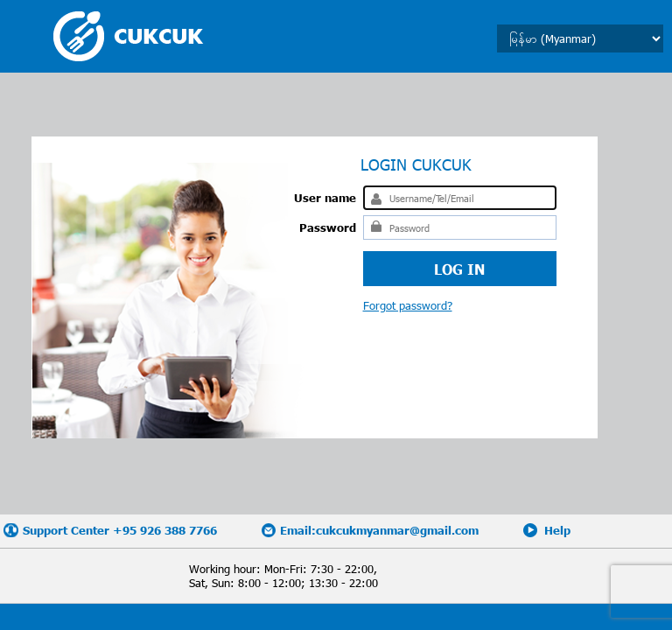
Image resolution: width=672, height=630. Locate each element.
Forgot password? (408, 305)
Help (557, 530)
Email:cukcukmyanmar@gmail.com (379, 530)
